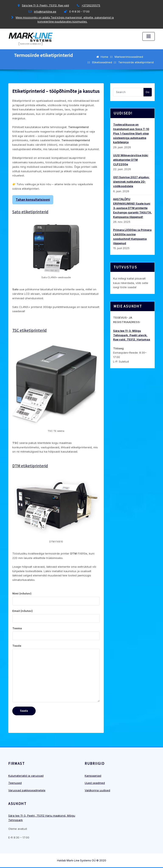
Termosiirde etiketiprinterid (136, 62)
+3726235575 (91, 5)
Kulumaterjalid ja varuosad (26, 776)
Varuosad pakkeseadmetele (27, 790)
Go (148, 92)
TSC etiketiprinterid (30, 330)
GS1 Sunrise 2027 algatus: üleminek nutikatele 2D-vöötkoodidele (131, 182)
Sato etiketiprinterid (30, 212)
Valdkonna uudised (97, 790)
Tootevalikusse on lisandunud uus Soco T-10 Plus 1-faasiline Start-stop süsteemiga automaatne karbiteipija (131, 133)
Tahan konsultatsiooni (33, 200)
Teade (56, 673)
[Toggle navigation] (149, 36)
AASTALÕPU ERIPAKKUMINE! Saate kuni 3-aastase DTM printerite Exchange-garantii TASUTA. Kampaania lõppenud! (132, 208)
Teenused (15, 783)
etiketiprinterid (30, 466)
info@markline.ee (45, 12)
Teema (56, 633)
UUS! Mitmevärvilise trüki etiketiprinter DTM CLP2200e (131, 160)
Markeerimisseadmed (129, 57)
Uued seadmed (95, 783)
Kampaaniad (93, 776)
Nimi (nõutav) (56, 598)
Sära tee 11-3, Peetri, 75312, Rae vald (45, 5)
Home (104, 57)
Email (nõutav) (56, 616)
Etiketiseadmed (102, 62)
